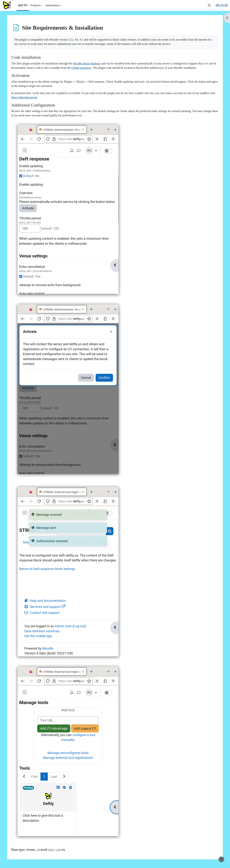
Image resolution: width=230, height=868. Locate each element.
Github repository (86, 68)
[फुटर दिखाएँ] (221, 859)
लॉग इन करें (222, 5)
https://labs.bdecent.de (26, 97)
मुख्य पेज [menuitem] (23, 5)
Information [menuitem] (52, 5)
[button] (209, 5)
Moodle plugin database (88, 63)
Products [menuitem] (35, 5)
